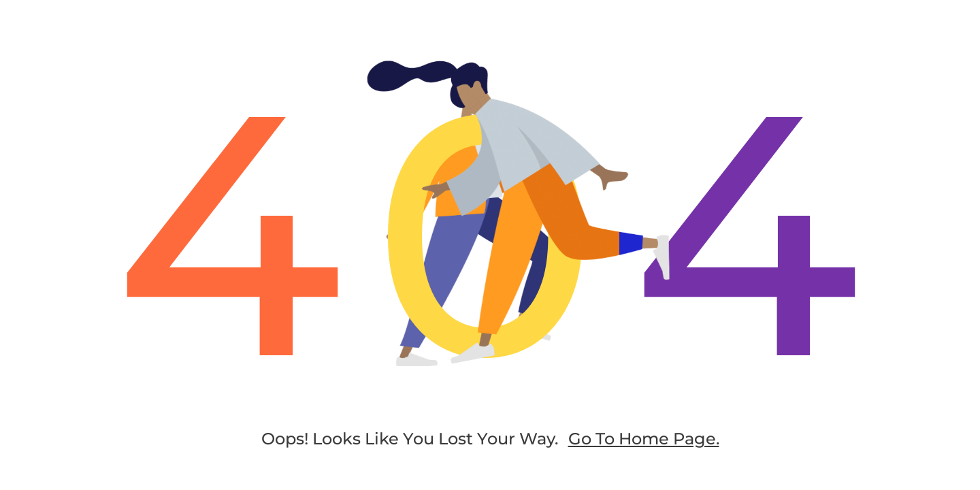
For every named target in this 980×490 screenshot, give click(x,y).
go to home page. (644, 439)
